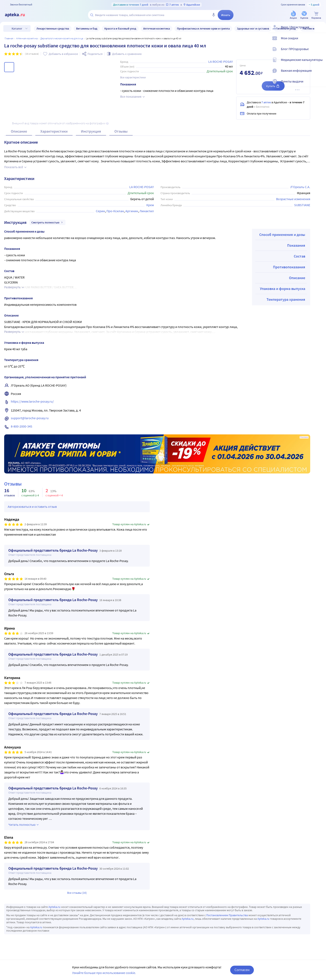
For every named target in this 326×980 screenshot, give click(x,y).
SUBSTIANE (302, 205)
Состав (299, 256)
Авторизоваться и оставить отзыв (32, 507)
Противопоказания (289, 267)
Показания (296, 245)
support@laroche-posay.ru (30, 418)
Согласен (242, 970)
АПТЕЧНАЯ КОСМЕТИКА (27, 38)
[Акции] (293, 15)
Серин (100, 211)
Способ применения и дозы (282, 235)
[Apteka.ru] (18, 15)
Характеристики (54, 131)
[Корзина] (316, 15)
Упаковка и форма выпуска (283, 289)
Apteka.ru (54, 907)
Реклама (304, 437)
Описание (19, 131)
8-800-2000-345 (22, 426)
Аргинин (132, 211)
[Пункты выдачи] (320, 85)
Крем (150, 205)
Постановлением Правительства (227, 915)
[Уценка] (304, 15)
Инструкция (91, 131)
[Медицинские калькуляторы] (320, 63)
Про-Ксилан (115, 211)
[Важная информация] (320, 74)
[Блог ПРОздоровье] (320, 52)
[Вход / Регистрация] (320, 31)
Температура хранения (286, 299)
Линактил (147, 211)
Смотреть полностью (48, 222)
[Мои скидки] (320, 42)
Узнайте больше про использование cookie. (104, 973)
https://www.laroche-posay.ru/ (32, 401)
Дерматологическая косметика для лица (62, 38)
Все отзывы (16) (77, 893)
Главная (9, 38)
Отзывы (121, 131)
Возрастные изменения (293, 199)
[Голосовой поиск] (214, 15)
